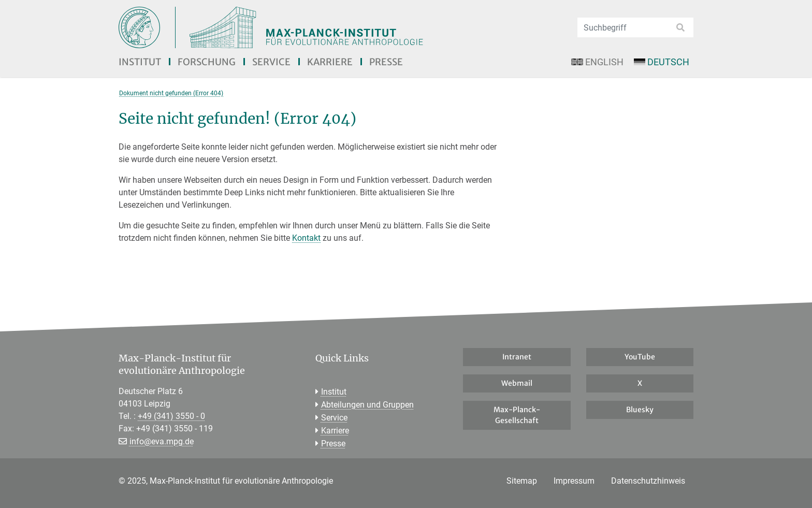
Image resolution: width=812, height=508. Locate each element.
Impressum (574, 481)
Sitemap (522, 481)
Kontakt (306, 238)
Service (271, 62)
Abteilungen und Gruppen (367, 405)
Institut (140, 62)
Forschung (207, 62)
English (597, 62)
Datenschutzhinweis (648, 481)
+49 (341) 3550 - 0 (171, 416)
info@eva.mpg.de (162, 441)
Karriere (330, 62)
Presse (386, 62)
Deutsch (662, 62)
